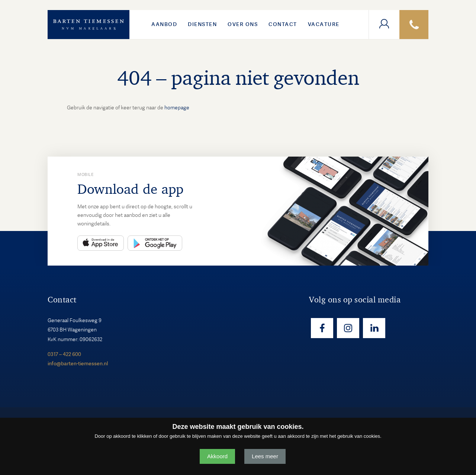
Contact (283, 24)
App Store (101, 243)
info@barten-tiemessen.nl (78, 363)
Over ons (243, 24)
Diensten (202, 24)
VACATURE (324, 24)
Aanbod (164, 24)
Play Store (155, 243)
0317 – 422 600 (64, 354)
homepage (177, 107)
